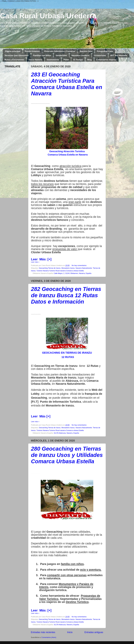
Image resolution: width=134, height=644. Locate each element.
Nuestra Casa (86, 51)
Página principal (13, 51)
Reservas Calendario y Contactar (60, 51)
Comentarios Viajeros (106, 60)
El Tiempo (78, 60)
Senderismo (61, 55)
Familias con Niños (42, 55)
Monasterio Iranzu (68, 268)
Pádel (66, 60)
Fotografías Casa (105, 51)
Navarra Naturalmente (84, 268)
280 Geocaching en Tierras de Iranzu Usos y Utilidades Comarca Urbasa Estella (67, 455)
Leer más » (35, 262)
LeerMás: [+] (41, 259)
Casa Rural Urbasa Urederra (48, 16)
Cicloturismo (100, 55)
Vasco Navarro (35, 60)
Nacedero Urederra (80, 55)
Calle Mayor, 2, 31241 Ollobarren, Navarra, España (73, 273)
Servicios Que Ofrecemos (17, 55)
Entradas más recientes (43, 632)
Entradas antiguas (94, 632)
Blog (90, 60)
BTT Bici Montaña (119, 55)
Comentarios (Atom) (49, 637)
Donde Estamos (32, 51)
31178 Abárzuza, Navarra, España (66, 433)
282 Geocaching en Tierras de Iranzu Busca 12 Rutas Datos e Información (66, 295)
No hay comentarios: (79, 265)
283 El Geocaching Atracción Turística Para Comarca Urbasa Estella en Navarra (67, 84)
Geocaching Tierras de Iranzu (50, 268)
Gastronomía (53, 60)
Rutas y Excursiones (14, 60)
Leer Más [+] (41, 416)
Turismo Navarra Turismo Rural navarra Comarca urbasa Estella (60, 271)
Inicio (70, 632)
